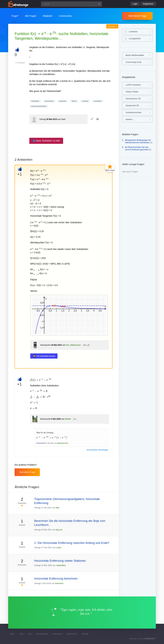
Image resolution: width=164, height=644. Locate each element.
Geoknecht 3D (132, 106)
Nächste (112, 27)
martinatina (61, 565)
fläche (74, 101)
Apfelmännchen (63, 443)
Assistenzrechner (134, 112)
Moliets (68, 419)
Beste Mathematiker (135, 55)
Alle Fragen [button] (31, 16)
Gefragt (43, 119)
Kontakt (85, 634)
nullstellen (35, 101)
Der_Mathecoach (73, 345)
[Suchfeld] (71, 4)
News (12, 634)
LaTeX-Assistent (133, 85)
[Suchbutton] (99, 4)
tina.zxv (59, 530)
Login (135, 4)
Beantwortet (45, 345)
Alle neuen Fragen (130, 172)
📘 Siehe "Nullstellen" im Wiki (46, 141)
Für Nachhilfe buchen (46, 356)
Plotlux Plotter (132, 92)
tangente (63, 101)
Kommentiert (41, 443)
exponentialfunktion (39, 106)
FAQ (30, 634)
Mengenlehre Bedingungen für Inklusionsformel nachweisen (138, 141)
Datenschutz (72, 634)
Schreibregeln (42, 634)
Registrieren (148, 4)
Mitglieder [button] (48, 16)
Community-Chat (133, 62)
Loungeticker (135, 38)
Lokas (59, 548)
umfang (85, 101)
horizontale (49, 101)
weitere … (130, 119)
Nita (57, 508)
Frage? (15, 16)
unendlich (98, 101)
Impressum (57, 634)
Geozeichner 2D (133, 99)
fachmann (59, 583)
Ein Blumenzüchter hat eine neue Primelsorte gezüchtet (137, 149)
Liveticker (133, 32)
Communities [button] (66, 16)
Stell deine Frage (137, 16)
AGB (21, 634)
